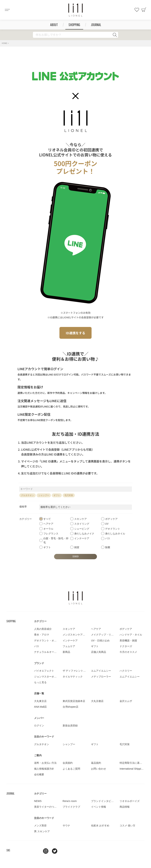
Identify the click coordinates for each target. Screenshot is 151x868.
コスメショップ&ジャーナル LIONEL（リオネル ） (75, 10)
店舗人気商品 (99, 652)
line (37, 851)
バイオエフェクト (44, 671)
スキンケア (69, 629)
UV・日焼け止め (100, 641)
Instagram (46, 851)
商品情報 (125, 807)
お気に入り (137, 10)
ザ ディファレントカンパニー (79, 671)
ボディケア (126, 629)
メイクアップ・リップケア (106, 635)
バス (37, 646)
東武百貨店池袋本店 (74, 701)
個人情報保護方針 (44, 769)
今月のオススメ (128, 652)
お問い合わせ (99, 769)
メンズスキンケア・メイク (78, 635)
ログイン (39, 726)
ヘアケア (96, 629)
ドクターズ (126, 646)
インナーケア (70, 641)
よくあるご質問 (71, 769)
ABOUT (54, 25)
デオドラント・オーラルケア (50, 641)
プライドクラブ (71, 807)
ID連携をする (76, 333)
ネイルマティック (73, 677)
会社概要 (39, 774)
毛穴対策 (69, 495)
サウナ (66, 826)
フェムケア (69, 646)
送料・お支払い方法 (45, 763)
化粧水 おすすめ (100, 826)
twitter (55, 851)
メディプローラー (101, 677)
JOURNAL (96, 25)
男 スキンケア (42, 831)
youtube (64, 851)
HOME (4, 43)
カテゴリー (40, 621)
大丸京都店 (97, 701)
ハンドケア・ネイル (131, 635)
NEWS (38, 801)
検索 (115, 35)
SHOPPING (74, 25)
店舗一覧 (39, 693)
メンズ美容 (40, 826)
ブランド (39, 663)
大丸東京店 (40, 701)
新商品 (66, 652)
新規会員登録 (70, 726)
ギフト (57, 495)
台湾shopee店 (71, 707)
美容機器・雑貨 (128, 641)
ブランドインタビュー (104, 801)
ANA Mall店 (41, 707)
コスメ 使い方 (127, 826)
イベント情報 (99, 807)
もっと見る (40, 682)
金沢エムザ (126, 701)
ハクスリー (126, 671)
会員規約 (68, 763)
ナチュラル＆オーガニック (49, 652)
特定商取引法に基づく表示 (135, 763)
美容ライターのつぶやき (48, 807)
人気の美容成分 (43, 629)
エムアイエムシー (101, 671)
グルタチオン (27, 495)
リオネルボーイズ (130, 801)
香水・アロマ (42, 635)
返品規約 (96, 763)
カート (144, 10)
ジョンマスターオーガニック (50, 677)
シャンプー (44, 495)
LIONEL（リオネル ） (75, 598)
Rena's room (70, 801)
